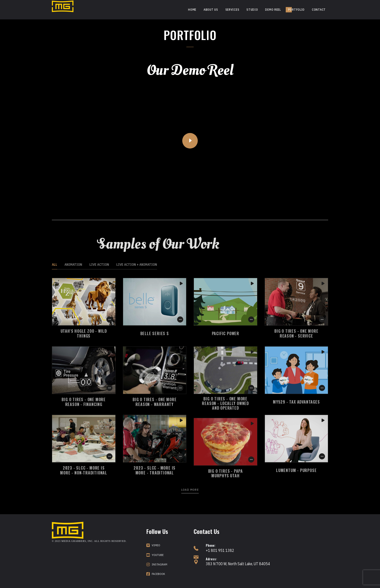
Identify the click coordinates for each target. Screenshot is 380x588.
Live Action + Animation (137, 265)
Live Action (99, 265)
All (55, 265)
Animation (73, 265)
